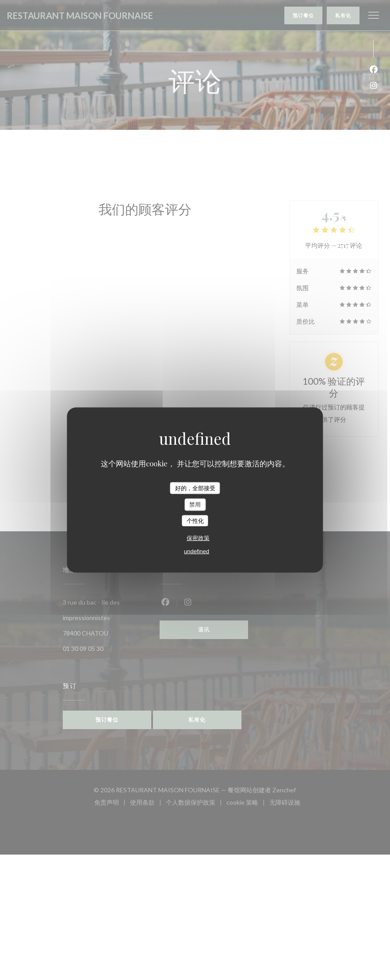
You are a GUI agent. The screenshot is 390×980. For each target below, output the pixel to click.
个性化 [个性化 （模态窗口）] (195, 520)
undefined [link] (197, 551)
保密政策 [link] (198, 538)
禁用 (195, 505)
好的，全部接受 (195, 488)
